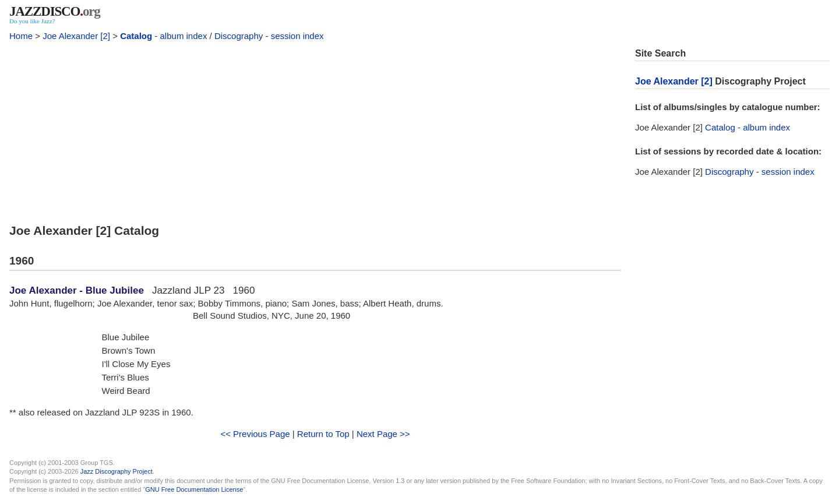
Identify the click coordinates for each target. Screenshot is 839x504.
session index (297, 36)
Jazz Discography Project (117, 471)
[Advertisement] (315, 129)
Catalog (136, 36)
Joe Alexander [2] (76, 36)
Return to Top (323, 434)
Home (21, 36)
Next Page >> (383, 434)
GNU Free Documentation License (194, 489)
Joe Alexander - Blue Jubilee (77, 290)
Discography (239, 36)
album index (184, 36)
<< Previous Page (255, 434)
